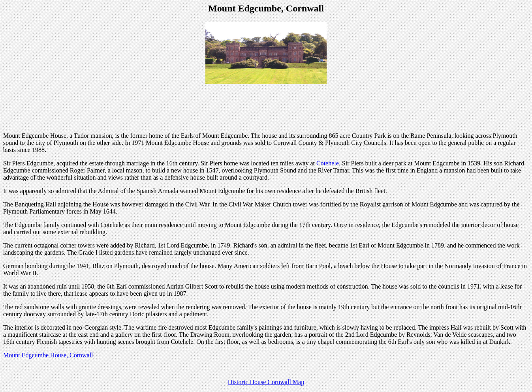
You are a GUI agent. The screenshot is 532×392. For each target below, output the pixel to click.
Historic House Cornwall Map (266, 382)
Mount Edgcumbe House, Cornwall (48, 355)
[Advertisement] (266, 108)
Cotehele (328, 163)
